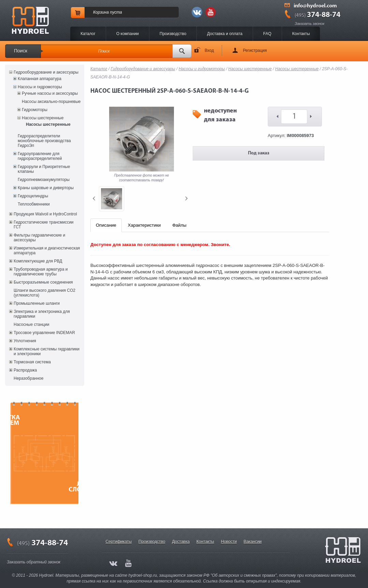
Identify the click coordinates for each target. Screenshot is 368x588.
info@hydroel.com (315, 6)
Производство (173, 34)
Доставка (181, 542)
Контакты (301, 34)
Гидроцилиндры (33, 196)
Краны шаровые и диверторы (46, 188)
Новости (229, 542)
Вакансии (253, 542)
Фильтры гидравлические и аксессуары (39, 238)
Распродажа (25, 370)
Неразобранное (28, 378)
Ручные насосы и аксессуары (50, 93)
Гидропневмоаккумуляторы (44, 180)
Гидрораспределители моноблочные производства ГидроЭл (44, 141)
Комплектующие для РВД (38, 261)
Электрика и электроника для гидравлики (42, 314)
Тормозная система (32, 362)
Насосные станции (31, 325)
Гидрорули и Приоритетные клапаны (44, 169)
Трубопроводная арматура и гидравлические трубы (41, 272)
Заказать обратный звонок (34, 562)
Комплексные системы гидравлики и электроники (47, 351)
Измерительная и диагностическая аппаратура (47, 251)
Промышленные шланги (37, 303)
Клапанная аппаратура (40, 79)
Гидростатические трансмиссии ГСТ (44, 225)
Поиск (21, 51)
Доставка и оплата (225, 34)
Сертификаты (119, 542)
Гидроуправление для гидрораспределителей (40, 156)
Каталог (88, 34)
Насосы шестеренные (43, 118)
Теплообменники (34, 204)
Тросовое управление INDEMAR (44, 333)
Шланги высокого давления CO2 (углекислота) (45, 293)
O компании (128, 34)
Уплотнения (25, 341)
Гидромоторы (35, 110)
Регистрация (255, 50)
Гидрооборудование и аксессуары (46, 72)
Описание (106, 225)
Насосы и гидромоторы (40, 87)
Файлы (179, 225)
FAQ (267, 34)
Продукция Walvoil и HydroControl (45, 214)
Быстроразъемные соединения (43, 282)
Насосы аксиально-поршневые (51, 102)
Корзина (101, 12)
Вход (209, 50)
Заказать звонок (310, 24)
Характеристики (144, 225)
